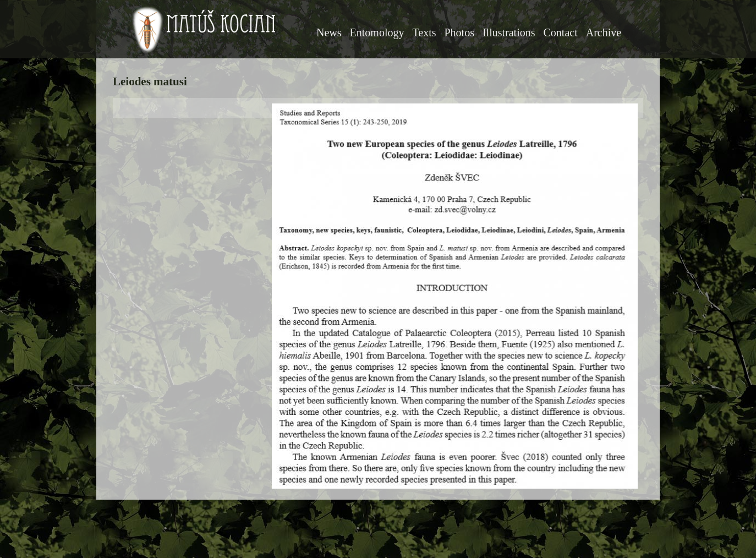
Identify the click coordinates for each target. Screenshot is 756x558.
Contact (561, 32)
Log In (651, 54)
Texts (424, 32)
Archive (604, 32)
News (329, 32)
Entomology (377, 32)
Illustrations (509, 32)
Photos (459, 32)
